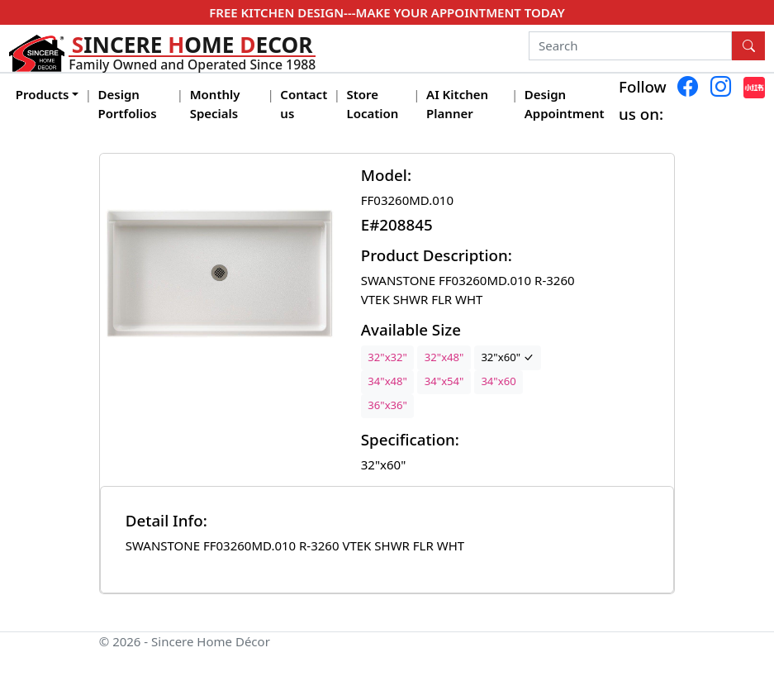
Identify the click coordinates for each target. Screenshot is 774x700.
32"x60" (507, 357)
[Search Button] (748, 46)
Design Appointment (565, 104)
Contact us (304, 104)
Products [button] (43, 94)
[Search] (631, 46)
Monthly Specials (215, 104)
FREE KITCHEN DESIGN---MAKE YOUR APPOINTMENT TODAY (387, 12)
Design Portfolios (128, 104)
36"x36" (387, 405)
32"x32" (387, 357)
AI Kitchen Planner (457, 104)
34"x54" (444, 381)
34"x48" (387, 381)
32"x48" (444, 357)
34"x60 (498, 381)
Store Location (373, 104)
